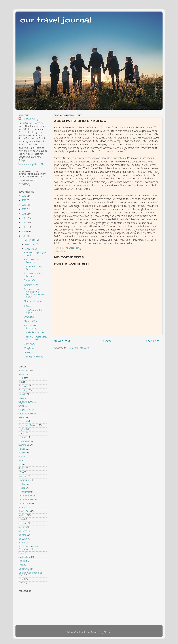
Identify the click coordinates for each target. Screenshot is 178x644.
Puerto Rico (24, 511)
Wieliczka (29, 317)
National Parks (26, 500)
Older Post (152, 341)
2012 (24, 227)
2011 (24, 232)
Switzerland (25, 557)
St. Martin (23, 543)
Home (107, 341)
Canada (22, 394)
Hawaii (22, 449)
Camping (23, 390)
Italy (21, 465)
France (22, 433)
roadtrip (22, 515)
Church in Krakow (33, 301)
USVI (21, 583)
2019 (25, 196)
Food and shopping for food (35, 254)
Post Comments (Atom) (79, 348)
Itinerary (28, 353)
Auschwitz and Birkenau (31, 261)
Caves (21, 398)
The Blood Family (30, 119)
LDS (21, 472)
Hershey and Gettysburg (31, 327)
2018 (25, 201)
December (30, 240)
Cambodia (23, 386)
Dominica (23, 422)
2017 (24, 205)
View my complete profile (31, 164)
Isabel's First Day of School (34, 268)
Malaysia (23, 476)
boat (21, 379)
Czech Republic (26, 414)
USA (21, 579)
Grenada (23, 437)
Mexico (22, 488)
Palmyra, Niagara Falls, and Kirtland (35, 338)
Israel (21, 461)
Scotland (23, 523)
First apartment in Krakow (33, 275)
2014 (24, 218)
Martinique (24, 480)
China (21, 406)
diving (21, 418)
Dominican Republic (28, 425)
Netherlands (25, 504)
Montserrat (24, 492)
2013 (24, 223)
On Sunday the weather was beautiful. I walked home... (34, 293)
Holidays (23, 453)
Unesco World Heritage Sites (30, 574)
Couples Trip (25, 410)
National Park (25, 496)
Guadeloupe (24, 441)
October (29, 249)
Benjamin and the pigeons (33, 311)
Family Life (29, 281)
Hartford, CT (30, 344)
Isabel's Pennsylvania (35, 333)
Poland (65, 252)
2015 (24, 214)
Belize (21, 375)
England (23, 429)
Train (21, 565)
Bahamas (23, 371)
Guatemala (24, 445)
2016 (25, 209)
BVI (20, 382)
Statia (21, 553)
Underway (24, 569)
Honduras (23, 457)
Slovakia (23, 527)
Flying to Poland (32, 321)
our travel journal (56, 20)
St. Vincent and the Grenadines (28, 548)
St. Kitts (22, 535)
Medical (22, 484)
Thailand (23, 561)
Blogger (108, 632)
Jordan (22, 468)
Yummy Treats (31, 285)
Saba (21, 519)
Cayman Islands (27, 402)
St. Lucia (23, 539)
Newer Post (62, 341)
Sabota (27, 306)
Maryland (29, 348)
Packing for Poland (34, 357)
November (30, 245)
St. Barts (23, 531)
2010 (24, 236)
